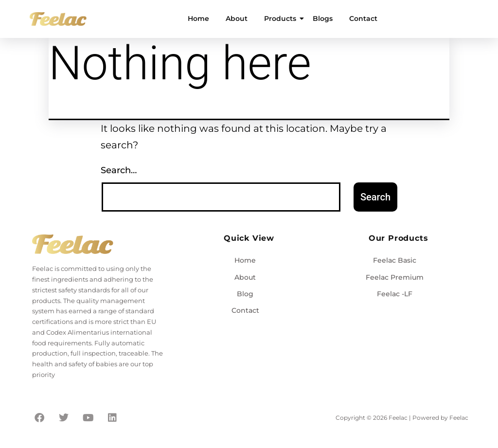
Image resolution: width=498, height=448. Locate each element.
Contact (363, 18)
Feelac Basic (395, 260)
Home (198, 18)
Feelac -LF (395, 294)
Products (282, 18)
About (237, 18)
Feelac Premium (395, 277)
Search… (119, 170)
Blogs (323, 18)
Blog (245, 294)
